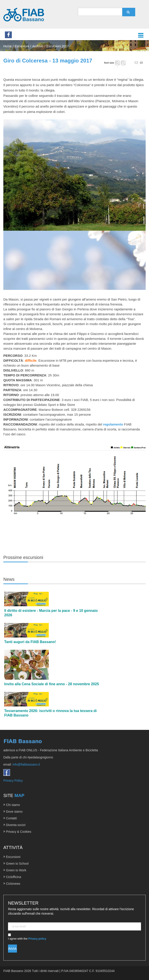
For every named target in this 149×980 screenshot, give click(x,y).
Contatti (11, 818)
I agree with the (27, 937)
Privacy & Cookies (19, 832)
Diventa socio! (16, 825)
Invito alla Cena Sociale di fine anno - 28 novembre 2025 (52, 684)
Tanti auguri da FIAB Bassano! (30, 642)
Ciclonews (13, 884)
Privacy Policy (13, 781)
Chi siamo (13, 805)
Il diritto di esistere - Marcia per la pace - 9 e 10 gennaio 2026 (51, 613)
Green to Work (16, 870)
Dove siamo (14, 812)
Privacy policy (37, 939)
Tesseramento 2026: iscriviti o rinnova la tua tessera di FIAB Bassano (50, 713)
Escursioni (13, 857)
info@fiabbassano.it (26, 764)
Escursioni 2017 (57, 46)
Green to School (17, 864)
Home (7, 46)
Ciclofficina (13, 877)
